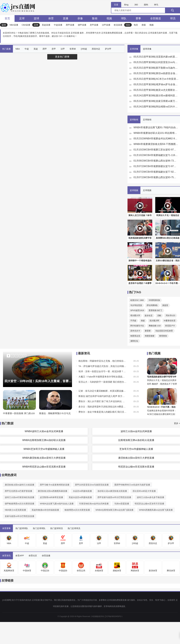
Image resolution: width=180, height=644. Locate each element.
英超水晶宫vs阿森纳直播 (80, 497)
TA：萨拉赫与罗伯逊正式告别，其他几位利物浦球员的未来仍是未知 (102, 366)
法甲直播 (106, 25)
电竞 (136, 25)
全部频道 (156, 18)
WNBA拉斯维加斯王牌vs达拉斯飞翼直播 (114, 510)
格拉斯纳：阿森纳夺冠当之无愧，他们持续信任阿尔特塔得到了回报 (102, 361)
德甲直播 (82, 25)
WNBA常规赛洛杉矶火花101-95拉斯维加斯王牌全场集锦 (156, 133)
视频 (109, 18)
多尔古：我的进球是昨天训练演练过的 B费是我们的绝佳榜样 (102, 407)
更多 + (177, 423)
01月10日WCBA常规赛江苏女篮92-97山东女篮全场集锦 (156, 150)
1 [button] (8, 356)
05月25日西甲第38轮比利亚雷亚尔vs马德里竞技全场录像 (156, 62)
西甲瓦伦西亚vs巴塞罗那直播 (18, 491)
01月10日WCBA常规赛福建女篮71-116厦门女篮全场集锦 (156, 155)
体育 (51, 18)
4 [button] (20, 356)
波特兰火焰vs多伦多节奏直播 (150, 497)
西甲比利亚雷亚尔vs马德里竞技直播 (92, 485)
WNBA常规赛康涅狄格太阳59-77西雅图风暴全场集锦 (156, 144)
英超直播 (46, 25)
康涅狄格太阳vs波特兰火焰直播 (19, 485)
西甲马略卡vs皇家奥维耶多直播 (55, 485)
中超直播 (58, 25)
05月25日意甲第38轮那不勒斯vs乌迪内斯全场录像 (156, 68)
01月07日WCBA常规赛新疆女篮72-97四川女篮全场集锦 (156, 166)
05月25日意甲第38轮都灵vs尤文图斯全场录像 (156, 90)
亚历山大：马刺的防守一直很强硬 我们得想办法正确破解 (102, 382)
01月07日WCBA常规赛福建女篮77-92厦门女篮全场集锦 (156, 172)
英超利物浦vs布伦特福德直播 (45, 510)
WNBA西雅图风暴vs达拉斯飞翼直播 (156, 510)
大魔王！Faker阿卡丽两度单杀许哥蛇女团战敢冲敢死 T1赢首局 (102, 377)
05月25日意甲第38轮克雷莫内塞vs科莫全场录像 (156, 57)
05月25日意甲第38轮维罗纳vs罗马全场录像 (156, 84)
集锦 (95, 18)
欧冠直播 (118, 25)
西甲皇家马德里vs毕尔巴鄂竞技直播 (114, 497)
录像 (80, 18)
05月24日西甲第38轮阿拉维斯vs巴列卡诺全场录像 (156, 107)
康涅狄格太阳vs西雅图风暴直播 (52, 491)
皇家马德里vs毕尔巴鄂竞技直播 (19, 516)
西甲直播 (70, 25)
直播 (66, 18)
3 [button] (16, 356)
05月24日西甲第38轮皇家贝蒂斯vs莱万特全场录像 (156, 101)
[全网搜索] (145, 10)
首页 (7, 18)
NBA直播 (14, 25)
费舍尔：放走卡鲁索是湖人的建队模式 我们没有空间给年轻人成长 (102, 412)
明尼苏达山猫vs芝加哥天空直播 (149, 504)
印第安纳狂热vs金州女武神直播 (94, 504)
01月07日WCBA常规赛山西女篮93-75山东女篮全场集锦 (156, 177)
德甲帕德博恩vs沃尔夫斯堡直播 (19, 504)
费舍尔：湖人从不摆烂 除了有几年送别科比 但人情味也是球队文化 (102, 401)
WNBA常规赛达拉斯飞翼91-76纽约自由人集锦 (156, 127)
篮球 (36, 18)
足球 (22, 18)
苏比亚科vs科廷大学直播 (144, 491)
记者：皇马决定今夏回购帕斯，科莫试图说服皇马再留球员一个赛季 (102, 391)
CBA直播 (26, 25)
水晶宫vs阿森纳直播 (82, 491)
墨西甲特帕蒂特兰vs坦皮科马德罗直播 (132, 485)
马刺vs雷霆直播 (122, 504)
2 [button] (12, 356)
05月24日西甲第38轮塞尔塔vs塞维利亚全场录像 (156, 96)
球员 (173, 18)
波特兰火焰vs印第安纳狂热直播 (19, 497)
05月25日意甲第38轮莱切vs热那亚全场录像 (156, 73)
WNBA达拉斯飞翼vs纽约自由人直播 (57, 504)
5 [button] (25, 356)
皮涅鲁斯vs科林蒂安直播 (51, 497)
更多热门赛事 (62, 57)
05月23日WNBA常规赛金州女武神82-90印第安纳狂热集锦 (156, 139)
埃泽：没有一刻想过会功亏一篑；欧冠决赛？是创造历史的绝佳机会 (102, 371)
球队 (124, 18)
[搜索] (172, 10)
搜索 (144, 25)
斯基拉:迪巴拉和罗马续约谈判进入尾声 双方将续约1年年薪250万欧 (102, 396)
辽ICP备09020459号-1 (113, 616)
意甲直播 (94, 25)
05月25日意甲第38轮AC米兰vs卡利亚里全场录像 (156, 79)
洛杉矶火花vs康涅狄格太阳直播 (112, 491)
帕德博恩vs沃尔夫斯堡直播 (77, 510)
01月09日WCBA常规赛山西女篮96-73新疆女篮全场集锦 (156, 161)
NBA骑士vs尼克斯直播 (15, 510)
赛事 (138, 18)
